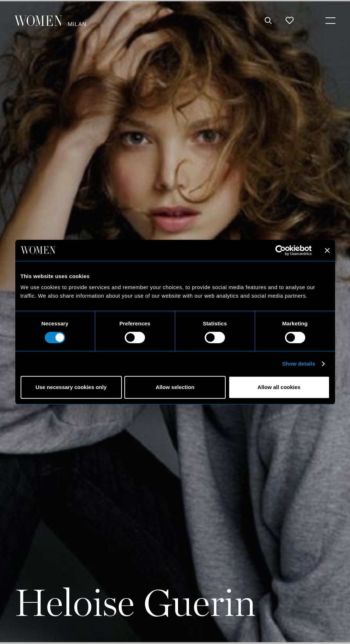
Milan (77, 24)
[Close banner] (327, 250)
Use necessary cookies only (71, 387)
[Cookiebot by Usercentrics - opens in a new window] (281, 250)
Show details (299, 364)
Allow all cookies (279, 387)
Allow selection (175, 387)
